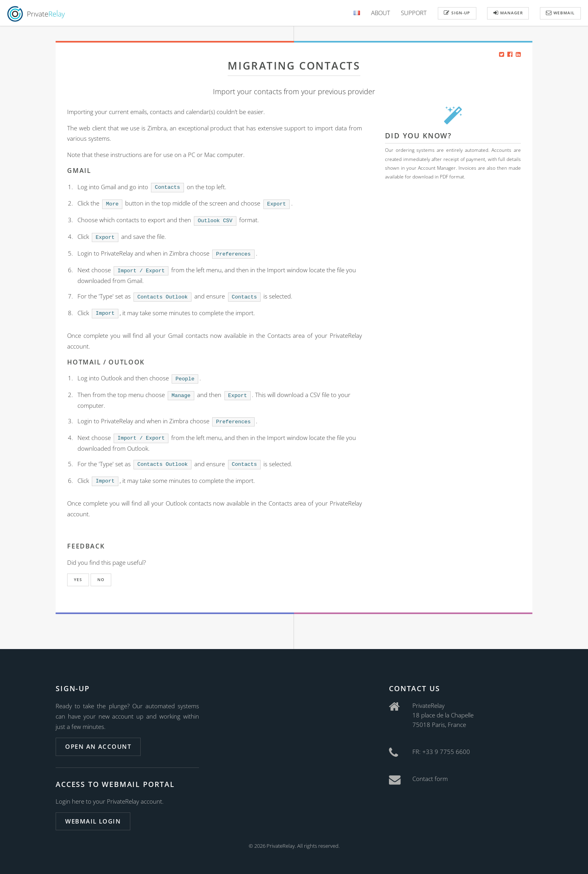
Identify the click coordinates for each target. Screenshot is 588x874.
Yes (78, 579)
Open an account (98, 746)
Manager (508, 13)
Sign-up (457, 13)
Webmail (560, 13)
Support (414, 13)
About (381, 13)
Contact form (430, 779)
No (101, 579)
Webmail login (93, 821)
